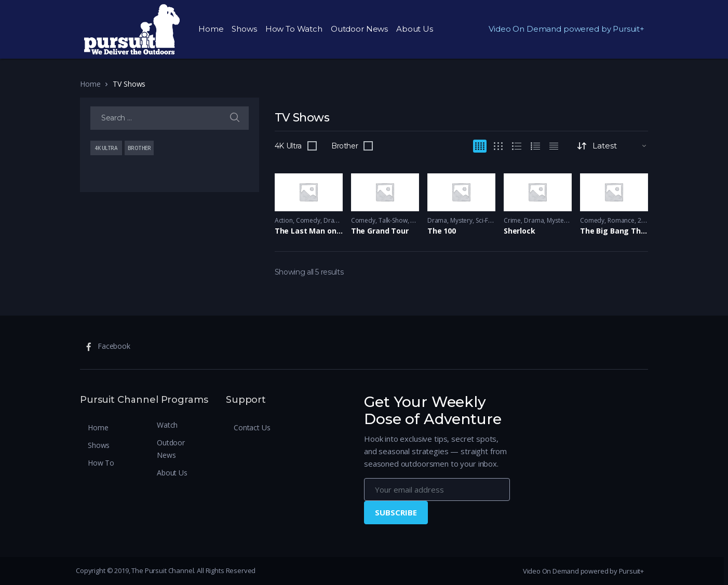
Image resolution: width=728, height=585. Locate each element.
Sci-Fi (483, 220)
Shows (244, 29)
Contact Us (252, 427)
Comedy (308, 220)
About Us (415, 29)
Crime (512, 220)
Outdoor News (359, 29)
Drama (333, 220)
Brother (345, 146)
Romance (621, 220)
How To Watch (294, 29)
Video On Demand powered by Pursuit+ (567, 29)
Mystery (461, 220)
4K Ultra (288, 146)
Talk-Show (393, 220)
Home (211, 29)
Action (284, 220)
